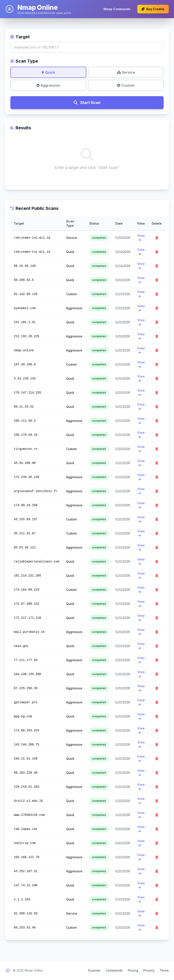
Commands (114, 970)
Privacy (149, 970)
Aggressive (48, 85)
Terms (164, 970)
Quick (48, 72)
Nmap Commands (117, 9)
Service (126, 72)
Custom (126, 85)
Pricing (133, 970)
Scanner (94, 970)
